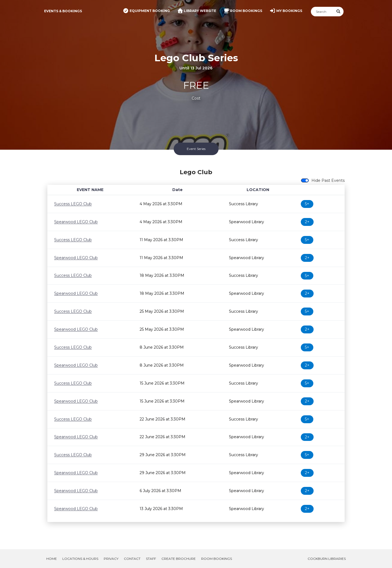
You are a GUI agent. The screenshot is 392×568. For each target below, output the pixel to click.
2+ (307, 222)
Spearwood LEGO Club (76, 222)
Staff (151, 559)
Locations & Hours (80, 559)
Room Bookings (217, 559)
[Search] (322, 12)
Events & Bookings (63, 11)
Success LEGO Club (73, 204)
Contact (132, 559)
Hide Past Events (328, 180)
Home (52, 559)
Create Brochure (179, 559)
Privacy (111, 559)
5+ (307, 204)
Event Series (196, 149)
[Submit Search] (339, 12)
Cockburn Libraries (327, 559)
